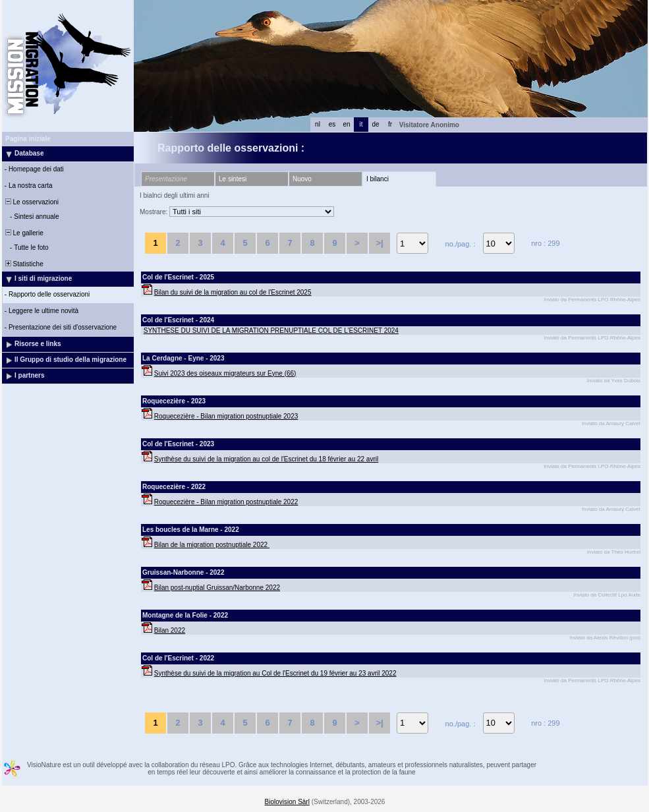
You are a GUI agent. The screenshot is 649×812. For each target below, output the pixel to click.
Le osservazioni (31, 202)
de (375, 124)
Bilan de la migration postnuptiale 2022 (212, 545)
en (346, 124)
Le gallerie (23, 233)
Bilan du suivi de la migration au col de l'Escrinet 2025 (233, 292)
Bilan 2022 (170, 630)
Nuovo (302, 179)
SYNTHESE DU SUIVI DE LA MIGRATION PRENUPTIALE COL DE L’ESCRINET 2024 (271, 331)
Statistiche (23, 264)
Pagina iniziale (28, 139)
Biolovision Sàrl (287, 802)
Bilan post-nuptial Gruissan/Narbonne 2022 (217, 588)
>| (379, 243)
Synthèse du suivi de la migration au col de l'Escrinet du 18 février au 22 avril (266, 459)
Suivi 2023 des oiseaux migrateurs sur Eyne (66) (225, 373)
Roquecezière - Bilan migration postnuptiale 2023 (226, 416)
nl (318, 124)
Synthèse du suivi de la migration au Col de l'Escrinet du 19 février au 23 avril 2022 (275, 673)
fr (390, 124)
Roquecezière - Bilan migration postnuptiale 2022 (226, 502)
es (332, 124)
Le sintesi (233, 179)
